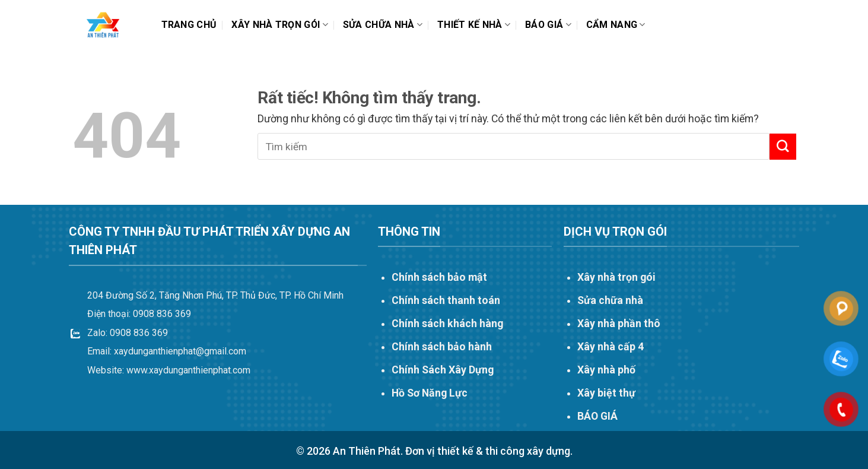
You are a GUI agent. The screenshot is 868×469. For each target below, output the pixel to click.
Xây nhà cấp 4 (611, 347)
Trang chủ (189, 25)
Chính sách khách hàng (447, 324)
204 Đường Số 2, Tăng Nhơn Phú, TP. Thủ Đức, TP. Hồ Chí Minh (215, 295)
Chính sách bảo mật (439, 277)
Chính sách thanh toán (446, 300)
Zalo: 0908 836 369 (128, 333)
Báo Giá (548, 25)
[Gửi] (783, 146)
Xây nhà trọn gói (280, 25)
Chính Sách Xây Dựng (443, 370)
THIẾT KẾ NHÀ (474, 25)
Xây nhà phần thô (619, 324)
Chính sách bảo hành (442, 347)
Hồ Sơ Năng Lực (430, 393)
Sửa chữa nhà (383, 25)
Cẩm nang (616, 25)
